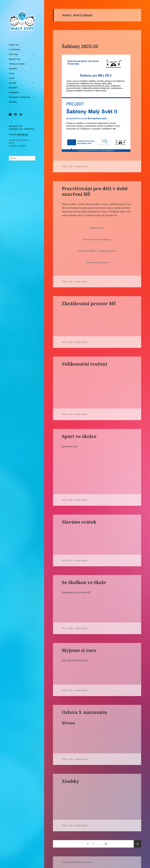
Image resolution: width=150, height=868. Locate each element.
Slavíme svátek (79, 522)
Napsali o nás (15, 59)
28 (107, 843)
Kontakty (13, 102)
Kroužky (13, 83)
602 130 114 (23, 135)
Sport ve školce (79, 436)
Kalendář (13, 88)
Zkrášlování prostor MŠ (89, 303)
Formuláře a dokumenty (20, 97)
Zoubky (70, 781)
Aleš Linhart (82, 166)
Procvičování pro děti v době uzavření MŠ (95, 191)
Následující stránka (137, 844)
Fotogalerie (14, 92)
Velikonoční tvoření (84, 364)
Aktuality (13, 69)
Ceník (11, 78)
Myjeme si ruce (79, 650)
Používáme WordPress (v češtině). (77, 862)
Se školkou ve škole (84, 582)
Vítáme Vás (14, 45)
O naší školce (15, 49)
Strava (12, 73)
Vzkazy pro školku (17, 64)
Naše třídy (13, 54)
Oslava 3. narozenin (84, 712)
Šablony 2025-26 (80, 46)
